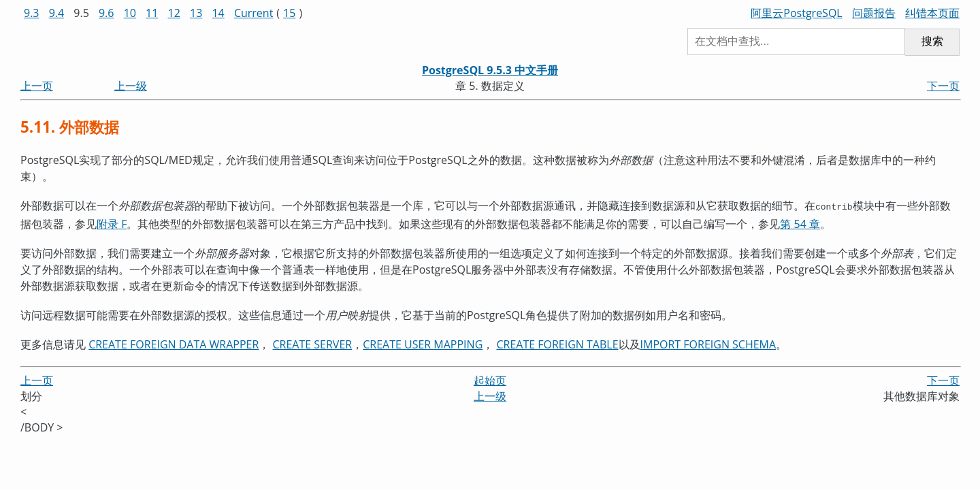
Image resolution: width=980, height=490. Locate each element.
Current (254, 13)
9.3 (32, 13)
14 (218, 13)
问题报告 (874, 13)
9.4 (57, 13)
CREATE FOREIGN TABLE (557, 343)
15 (289, 13)
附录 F (112, 223)
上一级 (131, 86)
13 (196, 13)
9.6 (107, 13)
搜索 (932, 41)
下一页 (943, 86)
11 (152, 13)
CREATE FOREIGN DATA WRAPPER (174, 343)
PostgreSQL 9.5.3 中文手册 (490, 70)
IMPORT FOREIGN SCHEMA (708, 343)
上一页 (37, 86)
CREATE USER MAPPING (423, 343)
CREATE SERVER (313, 343)
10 (130, 13)
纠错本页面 (932, 13)
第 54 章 (800, 223)
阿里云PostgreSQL (796, 13)
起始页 (490, 379)
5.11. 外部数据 (70, 127)
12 (174, 13)
